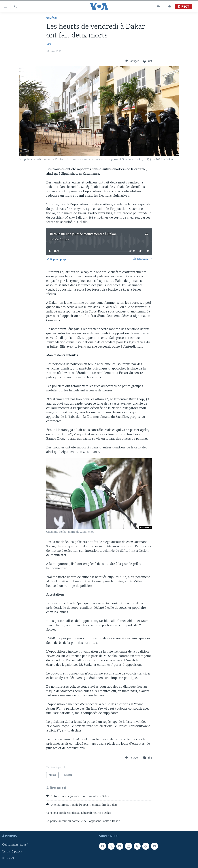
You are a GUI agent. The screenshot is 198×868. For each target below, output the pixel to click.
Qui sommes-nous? (15, 845)
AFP (49, 44)
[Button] (132, 61)
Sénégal (52, 18)
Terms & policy (12, 852)
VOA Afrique (61, 239)
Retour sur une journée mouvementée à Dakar (83, 234)
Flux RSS (8, 858)
